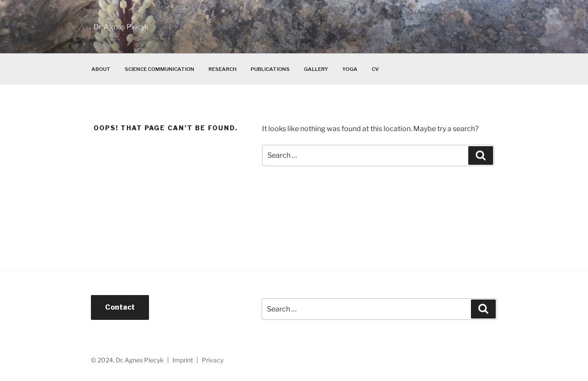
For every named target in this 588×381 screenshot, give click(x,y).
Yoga (350, 69)
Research (222, 69)
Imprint (183, 360)
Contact (120, 307)
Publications (270, 69)
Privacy (213, 360)
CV (375, 69)
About (101, 69)
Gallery (316, 69)
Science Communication (159, 69)
